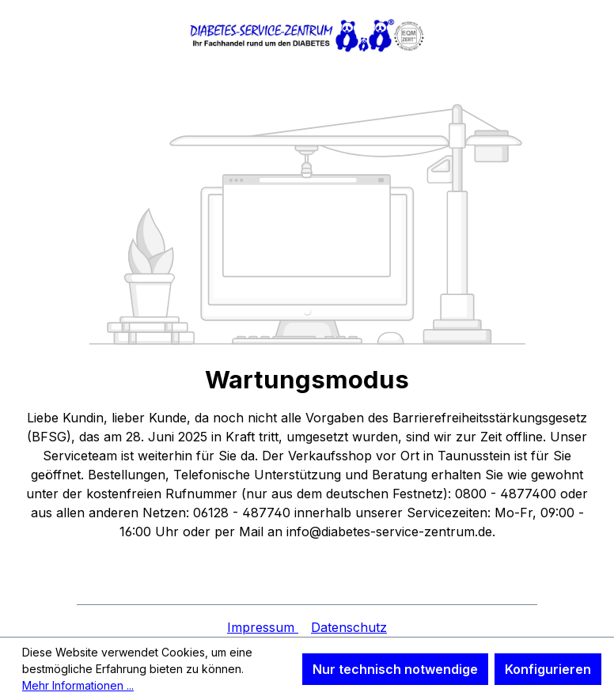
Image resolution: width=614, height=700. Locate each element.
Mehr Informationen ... (78, 685)
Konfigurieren (548, 669)
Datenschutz (349, 627)
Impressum (263, 627)
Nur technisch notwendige (395, 669)
